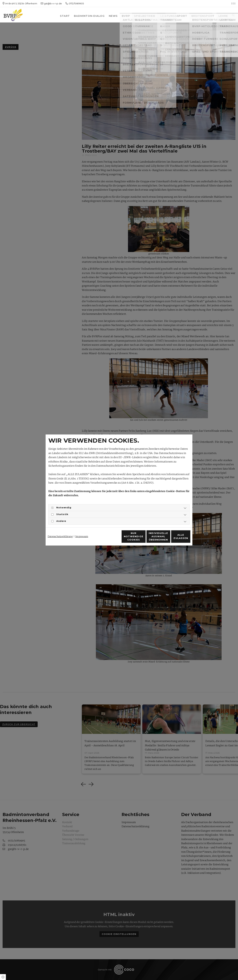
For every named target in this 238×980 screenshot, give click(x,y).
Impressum (82, 530)
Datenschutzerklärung (60, 530)
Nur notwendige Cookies (109, 538)
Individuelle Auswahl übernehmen (141, 538)
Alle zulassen (174, 538)
